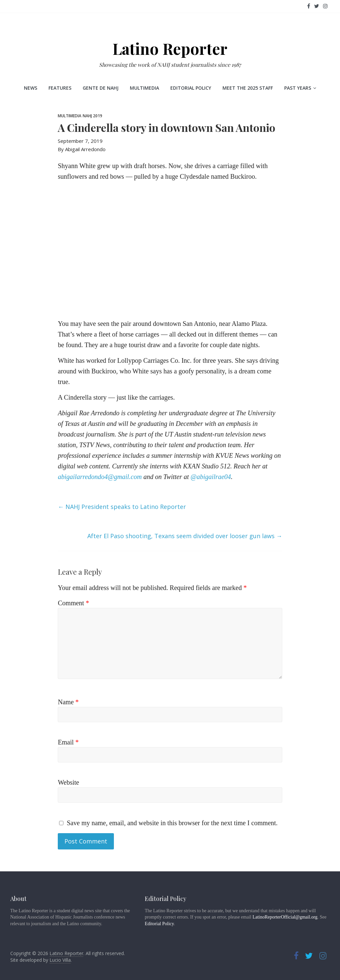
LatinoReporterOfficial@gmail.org (285, 917)
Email (68, 742)
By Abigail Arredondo (82, 149)
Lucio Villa (60, 960)
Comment (73, 603)
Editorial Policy (191, 88)
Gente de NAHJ (101, 88)
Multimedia (144, 88)
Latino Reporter (170, 49)
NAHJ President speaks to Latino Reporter (122, 507)
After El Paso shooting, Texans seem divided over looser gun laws (185, 536)
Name (68, 702)
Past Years (298, 88)
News (31, 88)
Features (60, 88)
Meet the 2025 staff (248, 88)
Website (68, 782)
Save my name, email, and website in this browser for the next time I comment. (172, 823)
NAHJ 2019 (92, 116)
